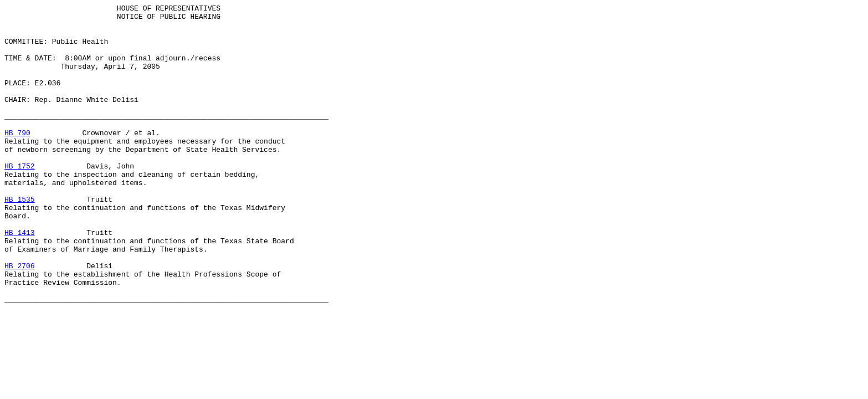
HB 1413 (20, 279)
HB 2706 (20, 319)
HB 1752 (20, 199)
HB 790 (17, 159)
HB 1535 (20, 239)
